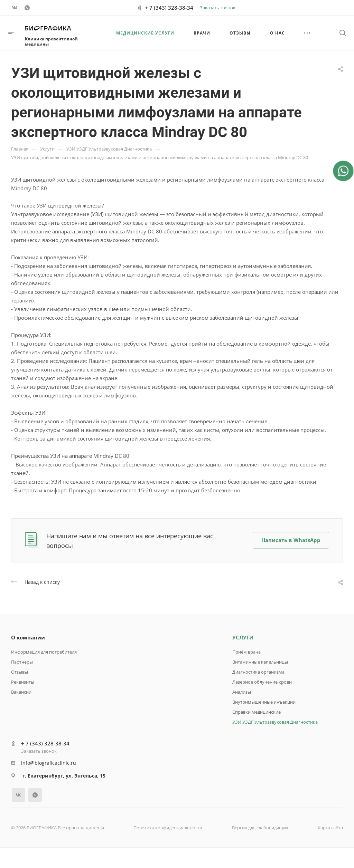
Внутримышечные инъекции (264, 702)
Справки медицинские (257, 712)
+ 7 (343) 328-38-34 (169, 8)
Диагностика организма (258, 672)
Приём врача (246, 652)
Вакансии (21, 692)
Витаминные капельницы (260, 662)
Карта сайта (330, 828)
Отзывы (20, 672)
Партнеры (22, 662)
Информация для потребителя (44, 652)
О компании (28, 637)
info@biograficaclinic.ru (49, 763)
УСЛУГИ (243, 637)
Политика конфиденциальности (168, 828)
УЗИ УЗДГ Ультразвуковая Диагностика (275, 722)
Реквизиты (23, 682)
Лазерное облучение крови (262, 682)
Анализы (242, 692)
